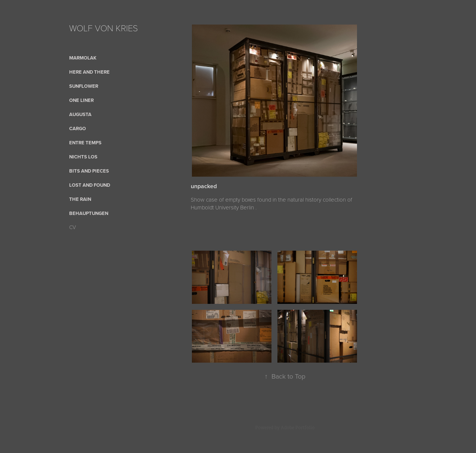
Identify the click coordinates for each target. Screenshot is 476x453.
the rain (80, 199)
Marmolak (83, 58)
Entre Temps (85, 143)
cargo (78, 128)
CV (73, 227)
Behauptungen (89, 213)
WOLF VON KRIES (104, 28)
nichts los (83, 157)
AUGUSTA (80, 114)
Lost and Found (90, 185)
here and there (89, 72)
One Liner (81, 100)
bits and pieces (89, 171)
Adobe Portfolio (298, 428)
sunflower (84, 86)
